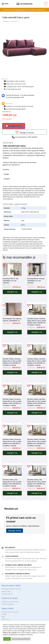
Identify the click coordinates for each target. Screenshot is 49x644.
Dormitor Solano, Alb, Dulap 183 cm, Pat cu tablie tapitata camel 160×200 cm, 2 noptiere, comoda (12, 483)
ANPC (3, 617)
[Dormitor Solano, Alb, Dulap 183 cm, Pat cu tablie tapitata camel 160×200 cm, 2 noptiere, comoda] (12, 470)
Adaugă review (15, 531)
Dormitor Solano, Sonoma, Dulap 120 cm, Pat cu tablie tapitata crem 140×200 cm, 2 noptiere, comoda (12, 362)
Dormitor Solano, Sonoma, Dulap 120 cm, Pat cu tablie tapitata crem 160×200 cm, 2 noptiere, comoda (37, 362)
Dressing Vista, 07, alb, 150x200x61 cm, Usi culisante (11, 281)
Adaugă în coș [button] (12, 292)
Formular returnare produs (10, 612)
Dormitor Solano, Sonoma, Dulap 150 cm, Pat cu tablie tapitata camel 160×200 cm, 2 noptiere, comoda (12, 402)
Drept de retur (6, 591)
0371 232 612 (21, 10)
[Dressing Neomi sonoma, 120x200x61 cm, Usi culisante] (37, 269)
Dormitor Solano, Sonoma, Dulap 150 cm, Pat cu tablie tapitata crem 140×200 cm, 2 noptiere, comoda (37, 443)
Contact (4, 614)
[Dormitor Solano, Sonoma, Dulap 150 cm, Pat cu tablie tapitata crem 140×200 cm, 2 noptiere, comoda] (37, 430)
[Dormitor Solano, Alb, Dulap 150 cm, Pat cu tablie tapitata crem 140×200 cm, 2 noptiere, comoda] (37, 470)
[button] (14, 126)
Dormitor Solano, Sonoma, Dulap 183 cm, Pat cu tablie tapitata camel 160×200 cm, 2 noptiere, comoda (37, 402)
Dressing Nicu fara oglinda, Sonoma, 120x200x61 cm (12, 320)
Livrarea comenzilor (8, 604)
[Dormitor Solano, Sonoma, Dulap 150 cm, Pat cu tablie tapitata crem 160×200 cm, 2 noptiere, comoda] (12, 430)
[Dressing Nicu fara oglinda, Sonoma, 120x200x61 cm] (12, 309)
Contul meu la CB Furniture (10, 602)
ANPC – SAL (5, 619)
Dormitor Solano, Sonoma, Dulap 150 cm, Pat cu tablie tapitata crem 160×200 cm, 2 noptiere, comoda (12, 443)
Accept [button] (7, 639)
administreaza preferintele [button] (21, 639)
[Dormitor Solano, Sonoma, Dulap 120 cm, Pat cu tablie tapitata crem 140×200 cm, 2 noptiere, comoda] (12, 350)
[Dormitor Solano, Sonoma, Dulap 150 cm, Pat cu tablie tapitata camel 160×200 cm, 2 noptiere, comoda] (12, 390)
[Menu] (5, 4)
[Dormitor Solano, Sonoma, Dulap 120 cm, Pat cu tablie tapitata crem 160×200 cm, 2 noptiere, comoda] (37, 350)
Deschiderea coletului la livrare (11, 589)
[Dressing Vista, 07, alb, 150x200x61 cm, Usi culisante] (12, 269)
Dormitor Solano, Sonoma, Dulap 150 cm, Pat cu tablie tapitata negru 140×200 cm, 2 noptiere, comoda (37, 322)
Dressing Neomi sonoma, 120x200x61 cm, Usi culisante (36, 281)
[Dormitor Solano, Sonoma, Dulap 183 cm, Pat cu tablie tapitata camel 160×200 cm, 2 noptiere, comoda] (37, 390)
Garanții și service (7, 594)
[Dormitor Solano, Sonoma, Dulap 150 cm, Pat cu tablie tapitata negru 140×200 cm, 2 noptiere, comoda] (37, 309)
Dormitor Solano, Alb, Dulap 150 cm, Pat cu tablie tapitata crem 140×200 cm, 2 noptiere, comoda (37, 483)
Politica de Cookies (10, 633)
